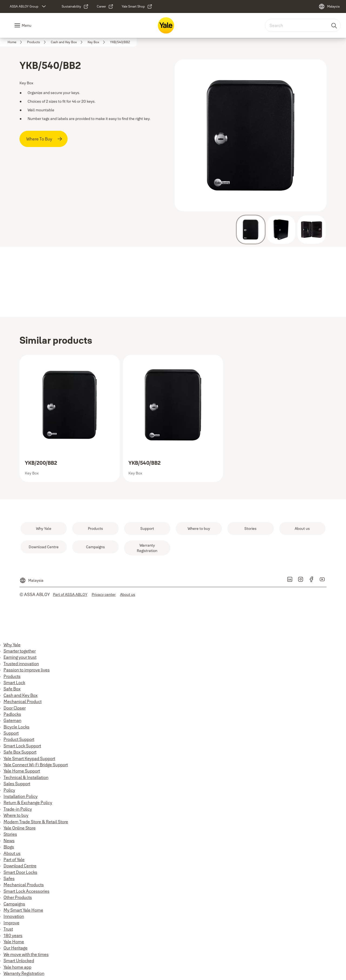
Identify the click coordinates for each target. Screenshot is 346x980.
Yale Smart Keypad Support (29, 758)
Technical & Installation (26, 777)
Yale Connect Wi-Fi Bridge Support (36, 765)
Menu (26, 25)
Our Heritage (16, 948)
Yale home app (17, 967)
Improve (11, 923)
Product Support (19, 739)
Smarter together (20, 651)
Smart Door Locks (20, 872)
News (9, 841)
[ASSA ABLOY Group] (28, 6)
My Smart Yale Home (23, 910)
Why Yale (12, 645)
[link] (75, 6)
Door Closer (15, 708)
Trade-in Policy (18, 809)
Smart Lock (14, 683)
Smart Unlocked (19, 961)
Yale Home (14, 942)
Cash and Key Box (21, 695)
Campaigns (14, 904)
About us (12, 853)
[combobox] (303, 25)
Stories (10, 834)
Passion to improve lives (27, 670)
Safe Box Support (20, 752)
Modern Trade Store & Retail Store (36, 822)
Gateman (12, 720)
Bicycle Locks (16, 727)
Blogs (9, 847)
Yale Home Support (22, 771)
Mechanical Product (23, 701)
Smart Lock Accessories (26, 891)
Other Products (18, 897)
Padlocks (12, 714)
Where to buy (16, 815)
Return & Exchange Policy (28, 802)
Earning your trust (20, 657)
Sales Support (17, 784)
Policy (9, 790)
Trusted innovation (21, 664)
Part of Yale (14, 859)
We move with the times (26, 954)
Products (12, 676)
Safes (9, 878)
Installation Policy (21, 796)
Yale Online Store (20, 828)
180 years (13, 935)
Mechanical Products (24, 885)
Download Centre (20, 866)
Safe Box (12, 689)
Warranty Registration (24, 973)
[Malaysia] (329, 6)
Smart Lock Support (22, 746)
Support (11, 733)
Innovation (14, 916)
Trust (8, 929)
